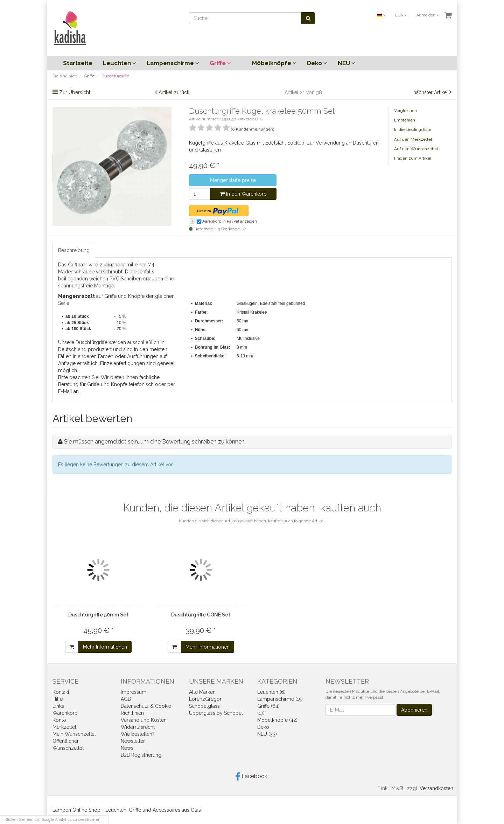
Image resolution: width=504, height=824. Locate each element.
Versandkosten (436, 788)
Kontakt (61, 692)
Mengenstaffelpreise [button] (233, 180)
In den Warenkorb (243, 194)
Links (58, 706)
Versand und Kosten (144, 720)
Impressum (134, 692)
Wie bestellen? (138, 734)
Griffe (220, 63)
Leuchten (120, 63)
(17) (261, 713)
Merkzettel (64, 727)
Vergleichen (405, 111)
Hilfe (58, 699)
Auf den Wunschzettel (416, 149)
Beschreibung (74, 250)
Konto (59, 720)
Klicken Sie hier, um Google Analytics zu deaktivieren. (53, 820)
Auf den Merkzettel (413, 139)
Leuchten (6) (271, 692)
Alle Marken (202, 692)
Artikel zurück (174, 92)
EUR (401, 15)
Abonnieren (414, 710)
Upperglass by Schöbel (216, 713)
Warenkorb (65, 713)
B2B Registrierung (141, 755)
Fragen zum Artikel (413, 158)
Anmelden (428, 15)
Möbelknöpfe (274, 63)
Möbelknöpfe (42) (277, 720)
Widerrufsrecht (138, 727)
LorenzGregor (205, 699)
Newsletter (133, 741)
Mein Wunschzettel (74, 734)
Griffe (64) (268, 706)
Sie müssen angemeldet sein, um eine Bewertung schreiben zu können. (155, 442)
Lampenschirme (173, 63)
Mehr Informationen (105, 647)
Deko (317, 63)
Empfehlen (405, 120)
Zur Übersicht (75, 92)
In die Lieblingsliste (413, 130)
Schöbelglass (204, 706)
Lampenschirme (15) (280, 699)
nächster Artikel (431, 92)
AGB (126, 699)
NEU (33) (267, 734)
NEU (346, 63)
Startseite (78, 63)
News (127, 748)
